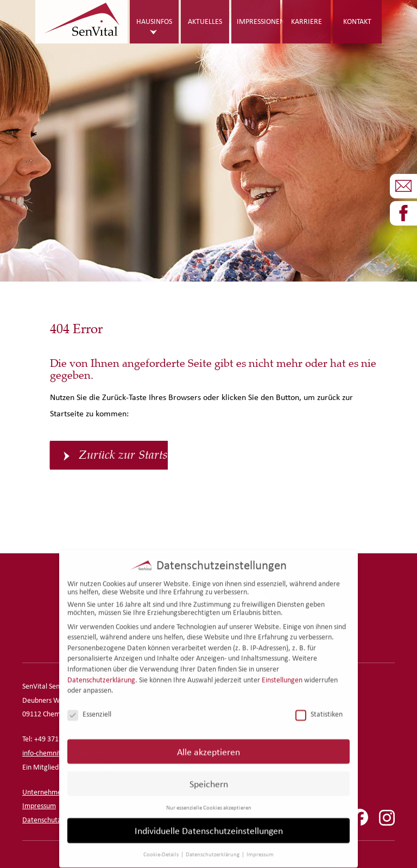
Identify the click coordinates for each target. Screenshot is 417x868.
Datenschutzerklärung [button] (213, 847)
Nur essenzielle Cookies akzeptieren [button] (209, 800)
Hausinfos (154, 21)
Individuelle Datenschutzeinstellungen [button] (209, 823)
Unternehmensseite (52, 792)
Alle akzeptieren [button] (208, 744)
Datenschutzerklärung (101, 672)
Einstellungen (282, 672)
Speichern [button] (209, 776)
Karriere (307, 21)
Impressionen (258, 21)
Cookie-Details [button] (162, 847)
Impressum (39, 806)
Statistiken (319, 707)
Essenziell (89, 707)
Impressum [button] (260, 847)
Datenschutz (42, 820)
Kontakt (357, 21)
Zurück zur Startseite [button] (123, 455)
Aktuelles (205, 21)
